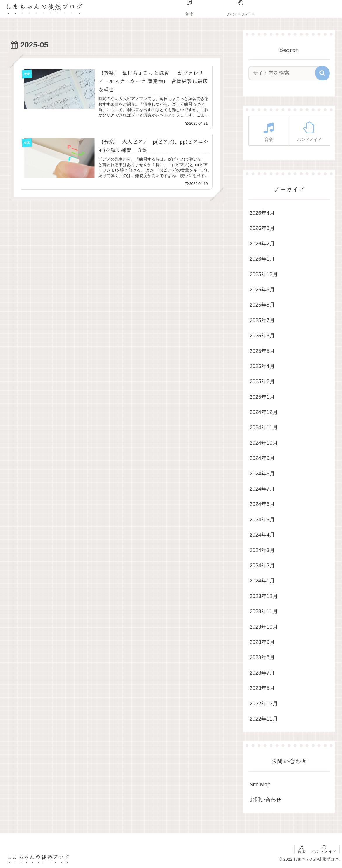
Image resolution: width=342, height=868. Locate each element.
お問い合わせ (265, 800)
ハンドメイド (324, 851)
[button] (322, 73)
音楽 (302, 851)
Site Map (260, 785)
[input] (286, 73)
